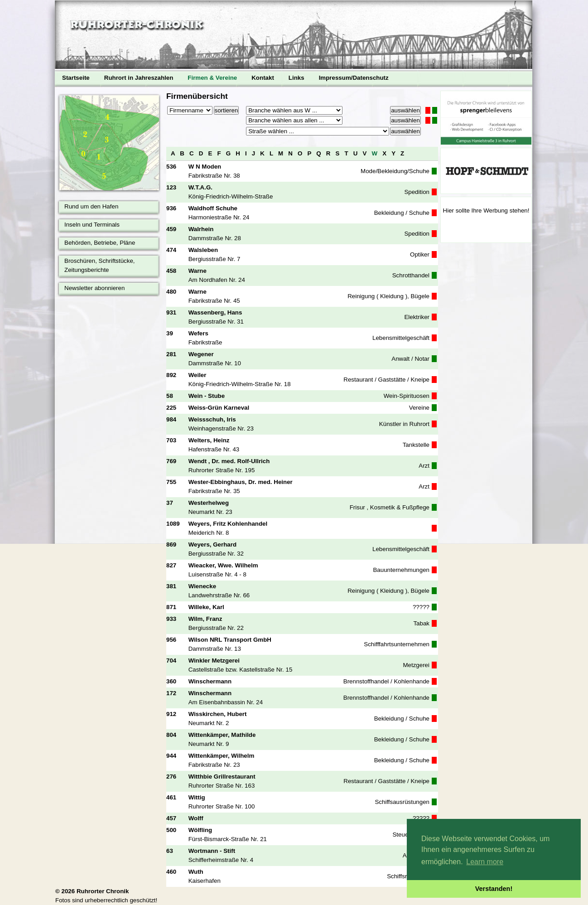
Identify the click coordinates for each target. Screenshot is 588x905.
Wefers (198, 333)
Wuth (196, 872)
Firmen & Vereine (212, 78)
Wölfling (200, 830)
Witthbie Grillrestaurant (222, 777)
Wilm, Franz (205, 619)
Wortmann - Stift (212, 851)
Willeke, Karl (206, 607)
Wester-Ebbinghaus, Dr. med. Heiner (241, 482)
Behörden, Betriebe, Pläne (100, 243)
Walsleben (203, 250)
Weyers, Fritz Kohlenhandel (228, 524)
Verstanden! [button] (494, 889)
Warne (198, 271)
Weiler (198, 375)
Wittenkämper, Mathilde (222, 735)
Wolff (196, 818)
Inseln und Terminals (92, 225)
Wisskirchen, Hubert (218, 714)
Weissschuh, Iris (212, 419)
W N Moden (205, 167)
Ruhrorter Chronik (103, 891)
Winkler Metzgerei (214, 661)
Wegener (201, 354)
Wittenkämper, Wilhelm (222, 756)
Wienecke (202, 586)
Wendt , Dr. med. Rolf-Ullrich (229, 461)
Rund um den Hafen (91, 206)
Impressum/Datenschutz (354, 78)
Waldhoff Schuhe (213, 208)
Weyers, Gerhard (212, 544)
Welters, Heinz (209, 440)
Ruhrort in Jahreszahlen (139, 78)
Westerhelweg (209, 503)
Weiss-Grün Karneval (219, 408)
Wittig (197, 797)
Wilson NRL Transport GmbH (230, 640)
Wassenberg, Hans (215, 312)
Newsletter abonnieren (94, 288)
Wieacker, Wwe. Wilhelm (223, 565)
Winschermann (210, 681)
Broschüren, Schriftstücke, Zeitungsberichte (100, 265)
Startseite (76, 78)
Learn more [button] (485, 862)
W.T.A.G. (200, 187)
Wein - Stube (207, 396)
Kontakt (263, 78)
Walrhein (201, 229)
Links (296, 78)
